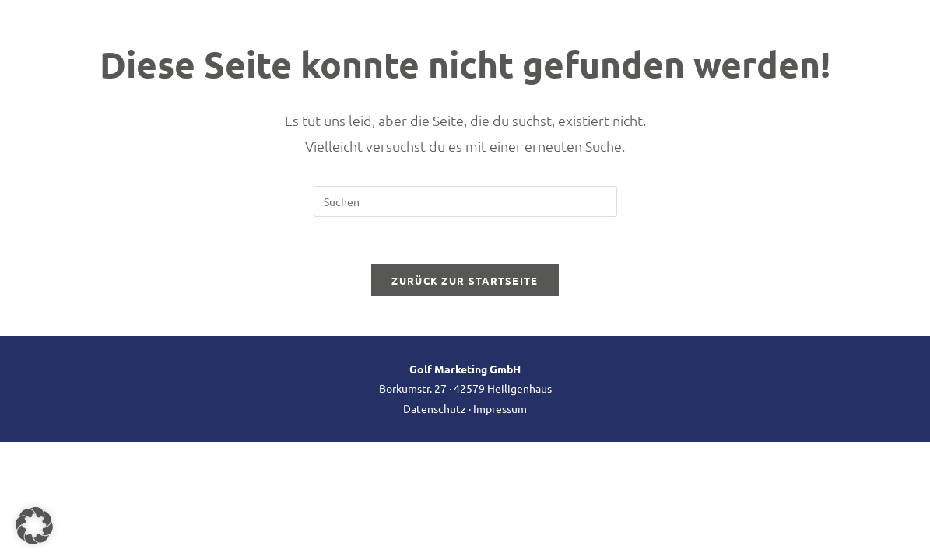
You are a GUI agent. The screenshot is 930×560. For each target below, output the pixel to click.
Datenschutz (435, 408)
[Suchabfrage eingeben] (465, 201)
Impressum (500, 408)
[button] (34, 526)
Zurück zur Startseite (465, 280)
